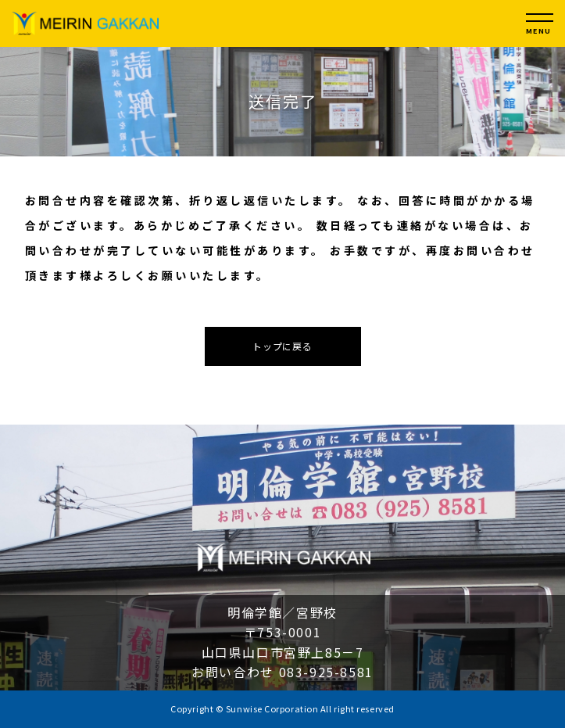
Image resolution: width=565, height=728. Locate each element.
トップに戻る (282, 346)
